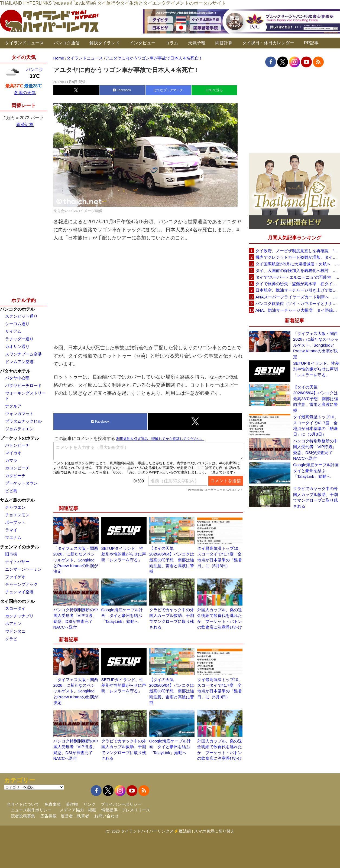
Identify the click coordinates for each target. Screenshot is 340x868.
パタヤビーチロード (23, 385)
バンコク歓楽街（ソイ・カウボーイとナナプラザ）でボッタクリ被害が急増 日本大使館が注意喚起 (298, 303)
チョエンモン (17, 515)
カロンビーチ (17, 468)
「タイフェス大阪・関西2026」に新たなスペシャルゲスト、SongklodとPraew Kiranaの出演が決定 (76, 560)
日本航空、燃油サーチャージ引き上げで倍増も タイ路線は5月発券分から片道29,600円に (298, 290)
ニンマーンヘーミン (23, 569)
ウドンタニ (15, 631)
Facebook (122, 90)
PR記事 (311, 43)
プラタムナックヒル (23, 421)
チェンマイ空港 (19, 592)
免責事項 (53, 804)
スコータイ (15, 608)
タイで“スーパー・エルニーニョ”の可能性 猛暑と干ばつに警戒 (298, 277)
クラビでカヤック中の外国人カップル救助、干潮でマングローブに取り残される (315, 497)
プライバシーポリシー (121, 804)
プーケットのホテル (20, 438)
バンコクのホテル (17, 309)
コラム (172, 43)
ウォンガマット (19, 414)
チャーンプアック (21, 584)
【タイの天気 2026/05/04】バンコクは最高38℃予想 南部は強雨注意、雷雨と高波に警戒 (172, 560)
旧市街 (11, 554)
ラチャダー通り (19, 339)
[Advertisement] (148, 293)
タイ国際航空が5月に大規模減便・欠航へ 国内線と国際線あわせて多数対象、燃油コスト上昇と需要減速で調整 (298, 264)
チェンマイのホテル (20, 547)
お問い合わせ (106, 816)
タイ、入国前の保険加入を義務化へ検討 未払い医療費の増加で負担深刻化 (298, 270)
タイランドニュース (24, 43)
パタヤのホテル (15, 371)
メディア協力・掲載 (78, 810)
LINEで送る (214, 90)
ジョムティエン (19, 429)
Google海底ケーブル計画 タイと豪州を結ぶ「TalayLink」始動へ (122, 616)
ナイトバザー (17, 562)
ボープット (15, 522)
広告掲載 (48, 816)
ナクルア (13, 406)
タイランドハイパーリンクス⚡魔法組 (156, 831)
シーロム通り (17, 324)
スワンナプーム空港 (23, 354)
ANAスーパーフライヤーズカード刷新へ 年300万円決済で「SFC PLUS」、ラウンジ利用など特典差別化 (298, 297)
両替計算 (224, 43)
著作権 (72, 804)
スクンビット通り (21, 316)
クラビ (11, 639)
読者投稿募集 (23, 816)
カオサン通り (17, 346)
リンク (90, 804)
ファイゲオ (15, 577)
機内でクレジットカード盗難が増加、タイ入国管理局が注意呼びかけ (298, 257)
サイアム (13, 331)
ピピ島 (11, 491)
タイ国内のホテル (17, 601)
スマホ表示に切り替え (214, 831)
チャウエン (15, 507)
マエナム (13, 537)
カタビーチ (15, 476)
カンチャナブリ (19, 616)
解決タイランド (105, 43)
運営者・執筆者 (75, 816)
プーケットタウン (21, 483)
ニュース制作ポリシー (31, 810)
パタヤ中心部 (17, 378)
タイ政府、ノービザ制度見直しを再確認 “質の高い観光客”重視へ (298, 251)
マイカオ (13, 453)
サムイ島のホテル (17, 500)
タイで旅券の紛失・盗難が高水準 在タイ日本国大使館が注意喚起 (298, 284)
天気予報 (197, 43)
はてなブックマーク (168, 90)
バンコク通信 (67, 43)
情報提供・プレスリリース (126, 810)
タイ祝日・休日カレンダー (268, 43)
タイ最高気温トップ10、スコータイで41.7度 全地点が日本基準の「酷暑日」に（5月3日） (316, 425)
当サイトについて (23, 804)
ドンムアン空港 (19, 362)
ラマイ (11, 530)
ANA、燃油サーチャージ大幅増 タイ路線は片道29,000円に (298, 310)
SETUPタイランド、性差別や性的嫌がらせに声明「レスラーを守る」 (124, 554)
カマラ (11, 460)
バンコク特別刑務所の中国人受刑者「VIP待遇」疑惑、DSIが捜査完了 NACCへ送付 (315, 450)
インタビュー (143, 43)
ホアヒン (13, 624)
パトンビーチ (17, 445)
